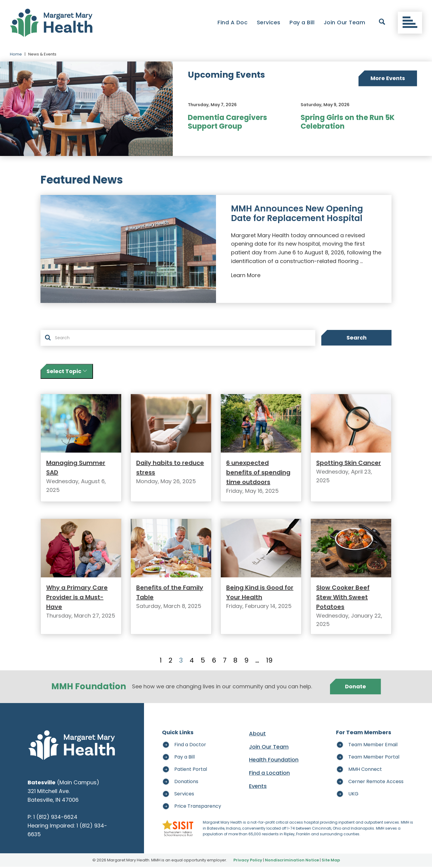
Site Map (331, 861)
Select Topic (67, 371)
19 (269, 662)
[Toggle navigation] (410, 23)
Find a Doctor (190, 746)
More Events (388, 78)
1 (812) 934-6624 (55, 818)
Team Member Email (373, 746)
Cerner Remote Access (376, 783)
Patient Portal (191, 770)
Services (269, 22)
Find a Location (269, 774)
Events (258, 787)
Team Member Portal (374, 758)
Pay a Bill (302, 22)
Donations (186, 783)
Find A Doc (232, 22)
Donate (355, 688)
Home (16, 54)
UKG (353, 795)
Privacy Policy (248, 861)
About (257, 735)
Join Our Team (345, 22)
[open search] (382, 23)
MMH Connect (365, 770)
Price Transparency (198, 807)
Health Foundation (274, 761)
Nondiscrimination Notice (292, 861)
